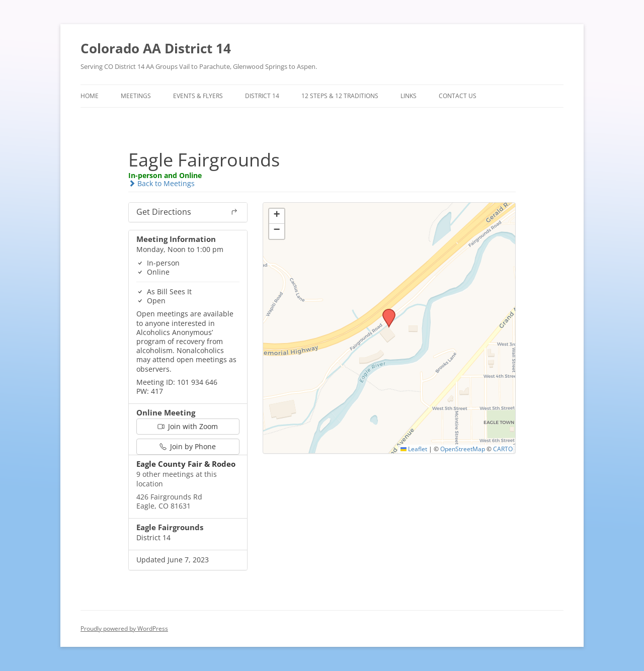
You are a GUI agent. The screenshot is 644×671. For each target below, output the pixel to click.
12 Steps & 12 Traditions (340, 96)
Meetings (136, 96)
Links (409, 96)
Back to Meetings (162, 183)
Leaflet (414, 449)
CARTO (503, 449)
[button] (385, 312)
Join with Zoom (188, 426)
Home (90, 96)
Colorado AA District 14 (156, 48)
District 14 (262, 96)
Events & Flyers (198, 96)
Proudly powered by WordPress (124, 628)
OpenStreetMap (463, 449)
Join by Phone (188, 446)
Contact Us (458, 96)
